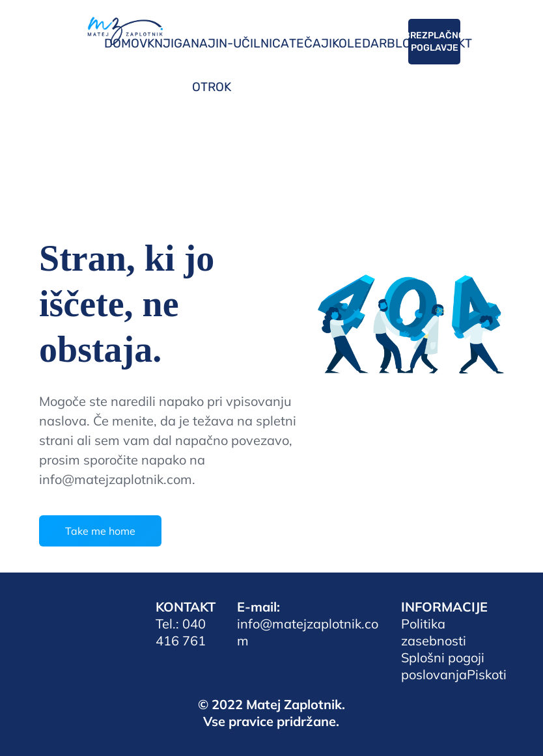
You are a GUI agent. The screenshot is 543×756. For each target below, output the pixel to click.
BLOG (403, 43)
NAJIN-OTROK (212, 65)
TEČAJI (311, 43)
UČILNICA (261, 43)
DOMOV (126, 43)
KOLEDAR (359, 43)
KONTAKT (446, 43)
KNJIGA (169, 43)
